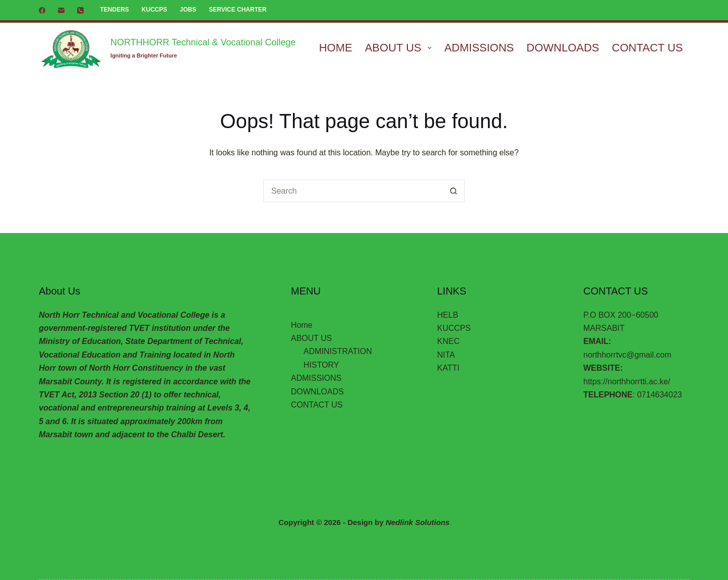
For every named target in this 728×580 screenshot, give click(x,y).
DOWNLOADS (563, 48)
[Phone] (80, 10)
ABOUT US (400, 48)
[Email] (61, 10)
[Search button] (453, 191)
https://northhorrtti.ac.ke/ (627, 382)
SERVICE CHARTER (237, 10)
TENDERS (115, 10)
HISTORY (321, 365)
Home (336, 48)
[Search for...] (353, 191)
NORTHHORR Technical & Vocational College (203, 42)
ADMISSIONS (479, 48)
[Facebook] (42, 10)
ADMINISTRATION (338, 351)
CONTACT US (648, 48)
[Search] (685, 10)
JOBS (188, 10)
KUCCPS (155, 10)
